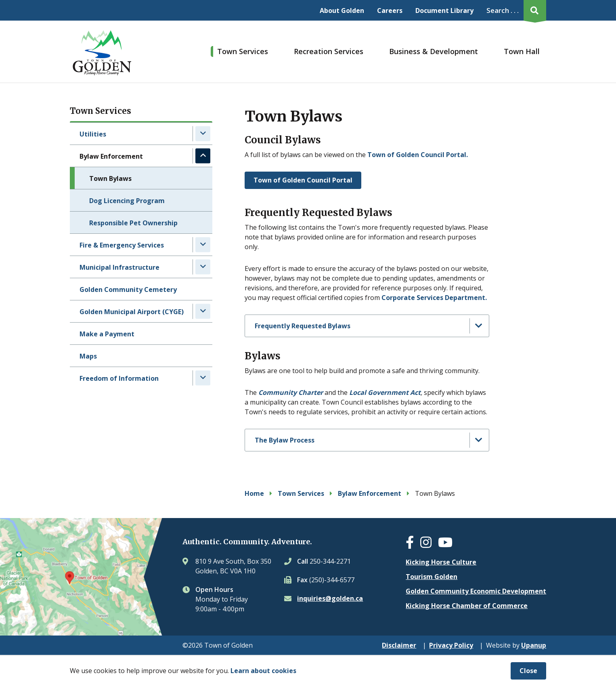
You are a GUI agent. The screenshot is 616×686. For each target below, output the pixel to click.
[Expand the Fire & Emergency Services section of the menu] (203, 244)
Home (254, 493)
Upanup (534, 645)
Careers (390, 10)
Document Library (444, 10)
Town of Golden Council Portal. (418, 155)
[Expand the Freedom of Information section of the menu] (203, 378)
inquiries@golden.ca (330, 598)
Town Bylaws (110, 178)
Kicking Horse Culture (441, 562)
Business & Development (434, 51)
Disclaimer (399, 645)
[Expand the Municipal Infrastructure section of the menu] (203, 267)
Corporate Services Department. (434, 298)
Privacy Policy (451, 645)
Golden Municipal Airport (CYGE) (132, 312)
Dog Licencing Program (127, 201)
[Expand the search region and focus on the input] (515, 10)
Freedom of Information (119, 378)
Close (528, 671)
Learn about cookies (263, 671)
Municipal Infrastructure (119, 267)
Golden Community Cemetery (128, 290)
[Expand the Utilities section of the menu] (203, 133)
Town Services (243, 51)
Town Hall (522, 51)
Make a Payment (107, 334)
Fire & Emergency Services (122, 245)
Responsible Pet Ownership (133, 223)
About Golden (342, 10)
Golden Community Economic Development (476, 591)
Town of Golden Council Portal (303, 180)
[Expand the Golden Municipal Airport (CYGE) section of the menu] (203, 311)
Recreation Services (329, 51)
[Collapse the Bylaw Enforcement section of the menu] (203, 156)
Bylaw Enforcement (111, 156)
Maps (88, 356)
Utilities (93, 134)
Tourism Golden (432, 577)
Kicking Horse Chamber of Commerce (467, 606)
